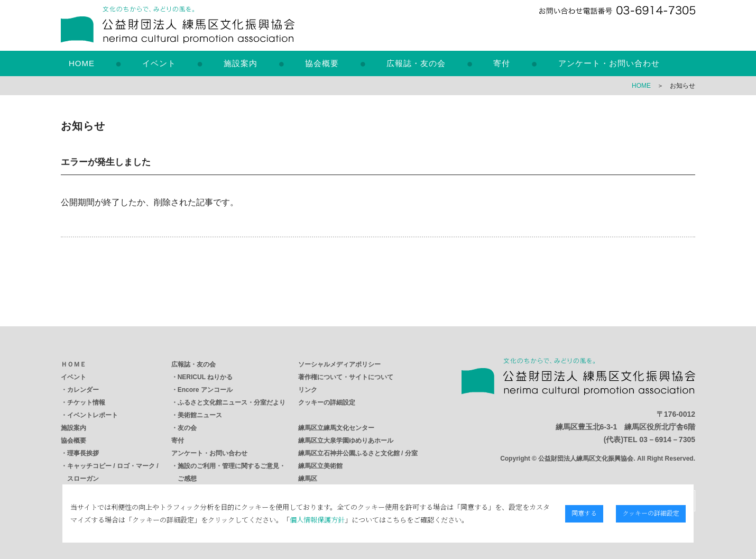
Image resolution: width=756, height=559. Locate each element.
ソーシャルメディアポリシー (339, 364)
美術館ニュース (200, 415)
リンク (308, 390)
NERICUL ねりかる (205, 377)
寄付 (502, 63)
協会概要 (322, 63)
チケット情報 (86, 402)
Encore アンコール (205, 390)
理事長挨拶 (83, 453)
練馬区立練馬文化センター (336, 428)
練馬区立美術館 (320, 466)
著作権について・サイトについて (346, 377)
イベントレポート (93, 415)
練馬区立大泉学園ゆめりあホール (346, 441)
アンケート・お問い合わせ (609, 63)
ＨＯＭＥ (73, 364)
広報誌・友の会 (416, 63)
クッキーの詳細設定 (327, 402)
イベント (159, 63)
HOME (82, 63)
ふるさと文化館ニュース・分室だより (232, 402)
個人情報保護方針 (316, 520)
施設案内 (241, 63)
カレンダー (83, 390)
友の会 (187, 428)
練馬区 (308, 479)
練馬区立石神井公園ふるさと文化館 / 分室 (358, 453)
